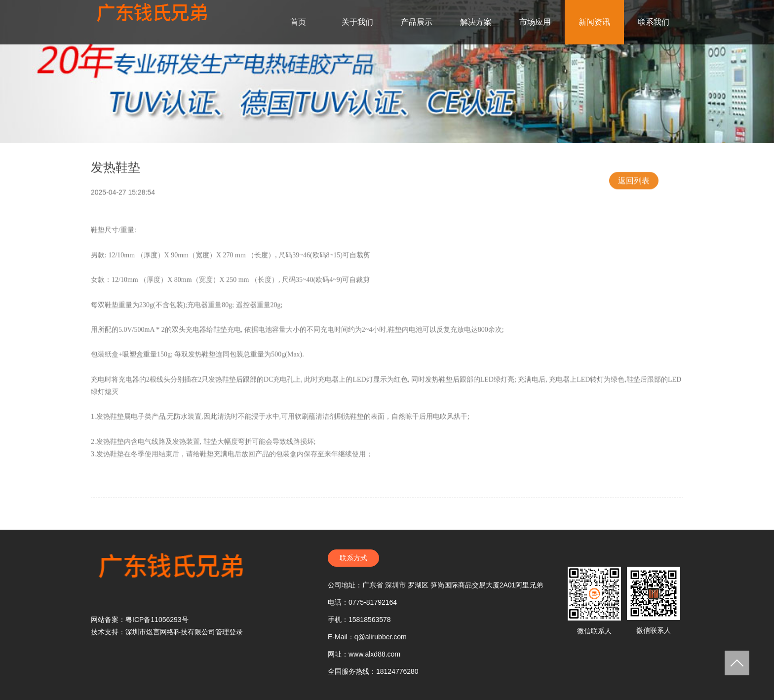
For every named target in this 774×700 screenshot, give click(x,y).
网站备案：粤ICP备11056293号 (140, 620)
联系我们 (654, 22)
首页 (298, 22)
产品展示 (417, 22)
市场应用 (535, 22)
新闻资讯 (594, 22)
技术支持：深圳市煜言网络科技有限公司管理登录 (167, 632)
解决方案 (476, 22)
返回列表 (634, 185)
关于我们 (357, 22)
